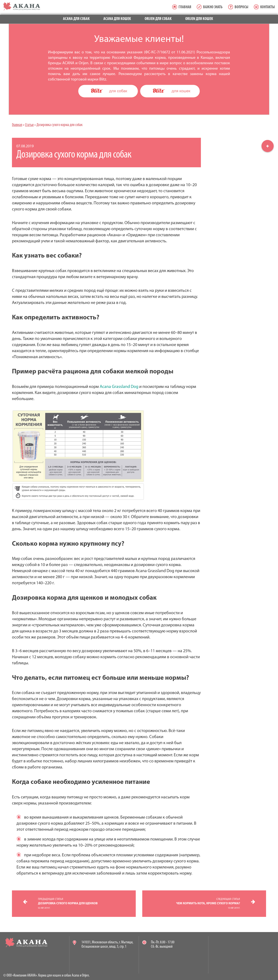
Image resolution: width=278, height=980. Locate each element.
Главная (185, 7)
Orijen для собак (158, 19)
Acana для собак (76, 19)
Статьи (29, 125)
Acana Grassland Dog (119, 387)
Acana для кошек (117, 19)
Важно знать (213, 7)
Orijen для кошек (199, 19)
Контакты (267, 7)
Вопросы (241, 7)
